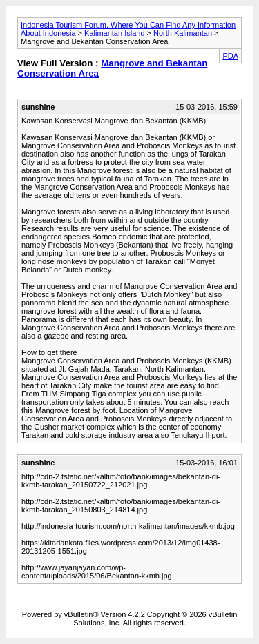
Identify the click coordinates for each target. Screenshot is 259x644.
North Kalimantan (183, 33)
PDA (230, 56)
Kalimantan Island (114, 33)
